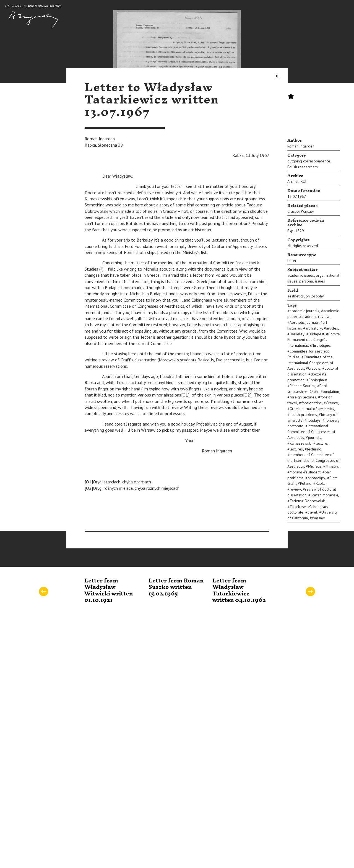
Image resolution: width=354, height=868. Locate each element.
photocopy (316, 478)
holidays (314, 420)
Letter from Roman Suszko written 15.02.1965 (176, 587)
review (295, 489)
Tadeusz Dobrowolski (308, 501)
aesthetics (296, 296)
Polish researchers (303, 167)
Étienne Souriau (302, 386)
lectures (296, 449)
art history (314, 328)
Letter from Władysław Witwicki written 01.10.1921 (109, 590)
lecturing (314, 449)
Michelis (315, 466)
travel (312, 512)
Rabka (321, 483)
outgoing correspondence (309, 161)
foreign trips (311, 403)
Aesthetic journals (304, 322)
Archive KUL (297, 182)
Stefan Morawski (324, 495)
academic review (315, 317)
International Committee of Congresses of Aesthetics (311, 432)
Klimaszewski (300, 443)
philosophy (315, 296)
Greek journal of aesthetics (312, 409)
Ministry (332, 466)
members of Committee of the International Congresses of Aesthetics (313, 460)
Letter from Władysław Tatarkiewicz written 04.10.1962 (239, 590)
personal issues (312, 281)
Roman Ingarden (301, 146)
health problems (303, 414)
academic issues (301, 275)
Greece (332, 403)
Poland (306, 483)
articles (332, 328)
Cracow (293, 211)
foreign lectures (303, 397)
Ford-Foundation (325, 392)
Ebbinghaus (318, 380)
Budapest (316, 334)
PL (277, 76)
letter (292, 261)
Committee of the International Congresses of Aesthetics (310, 363)
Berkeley (297, 334)
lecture (321, 443)
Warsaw (307, 211)
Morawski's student (305, 472)
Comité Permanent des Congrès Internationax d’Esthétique (314, 340)
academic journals (304, 311)
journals (315, 437)
